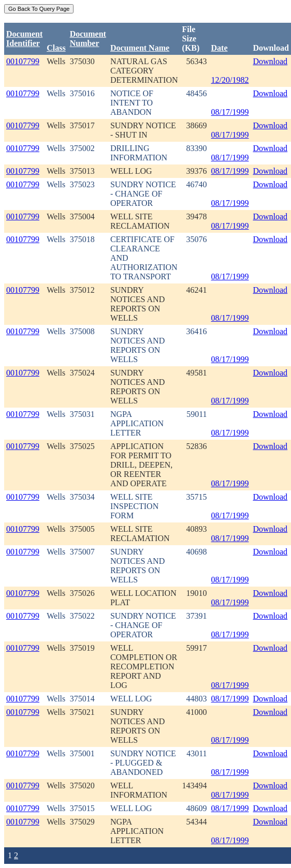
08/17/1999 (230, 112)
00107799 (23, 61)
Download (270, 61)
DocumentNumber (88, 39)
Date (220, 48)
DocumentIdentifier (24, 39)
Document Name (140, 48)
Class (56, 48)
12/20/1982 (230, 80)
